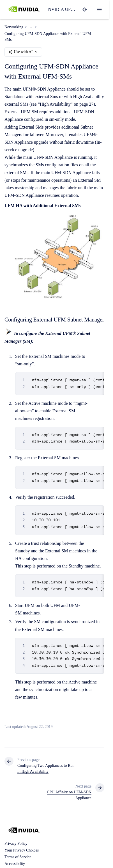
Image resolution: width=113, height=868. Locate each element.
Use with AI (23, 52)
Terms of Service (18, 857)
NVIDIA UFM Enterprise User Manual (62, 9)
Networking (14, 27)
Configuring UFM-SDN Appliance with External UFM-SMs (48, 37)
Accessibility (15, 864)
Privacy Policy (16, 844)
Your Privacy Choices (22, 850)
